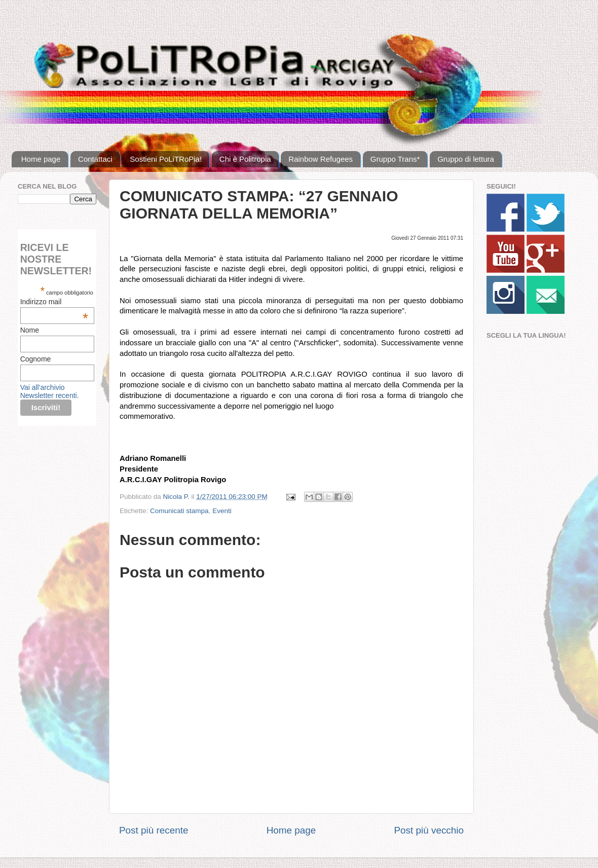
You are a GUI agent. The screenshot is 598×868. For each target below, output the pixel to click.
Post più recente (154, 830)
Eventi (222, 511)
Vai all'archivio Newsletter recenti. (50, 391)
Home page (41, 159)
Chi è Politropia (245, 159)
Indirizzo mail (54, 302)
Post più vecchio (429, 830)
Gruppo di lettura (466, 159)
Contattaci (95, 159)
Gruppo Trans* (395, 159)
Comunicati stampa (179, 511)
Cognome (36, 359)
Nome (30, 330)
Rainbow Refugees (321, 159)
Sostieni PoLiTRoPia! (166, 159)
